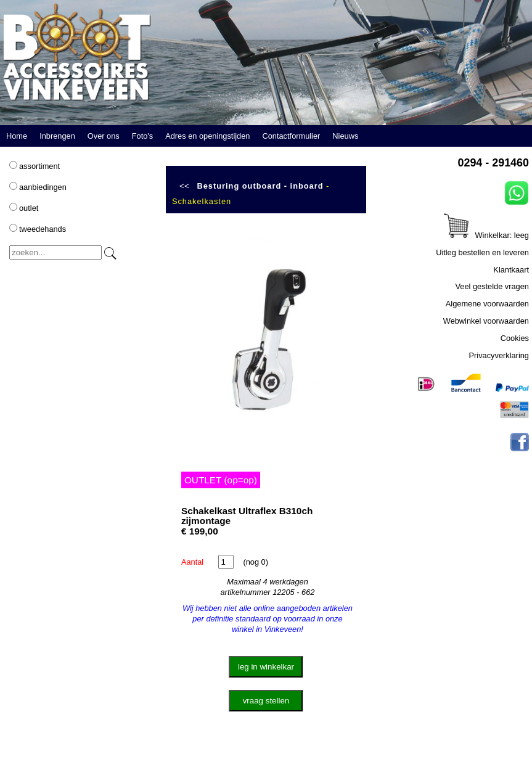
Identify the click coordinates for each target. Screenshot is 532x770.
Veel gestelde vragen (492, 286)
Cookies (515, 338)
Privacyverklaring (499, 355)
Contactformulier (291, 136)
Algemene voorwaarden (487, 304)
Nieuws (345, 136)
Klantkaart (511, 270)
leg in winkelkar (266, 667)
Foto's (142, 136)
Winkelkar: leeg (486, 235)
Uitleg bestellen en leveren (482, 252)
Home (17, 136)
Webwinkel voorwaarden (486, 321)
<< (184, 186)
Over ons (104, 136)
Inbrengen (57, 136)
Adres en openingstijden (207, 136)
